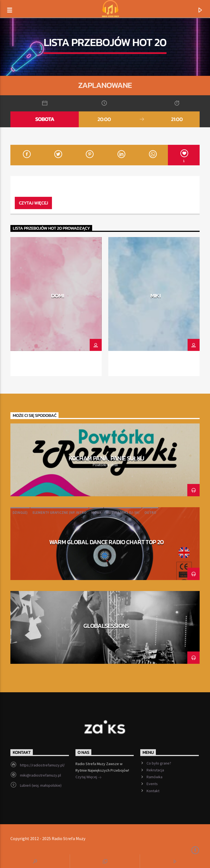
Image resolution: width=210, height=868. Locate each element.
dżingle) (20, 513)
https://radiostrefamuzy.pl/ (42, 765)
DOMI (58, 295)
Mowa (96, 513)
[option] (56, 307)
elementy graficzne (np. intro (59, 513)
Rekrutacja (155, 770)
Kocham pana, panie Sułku (107, 458)
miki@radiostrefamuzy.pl (40, 775)
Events (152, 784)
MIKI (156, 295)
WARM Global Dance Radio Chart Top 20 (107, 542)
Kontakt (153, 791)
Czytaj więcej (33, 203)
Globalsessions (106, 626)
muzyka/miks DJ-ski (123, 513)
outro (150, 513)
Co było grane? (159, 763)
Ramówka (154, 777)
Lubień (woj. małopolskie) (41, 785)
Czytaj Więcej (89, 777)
